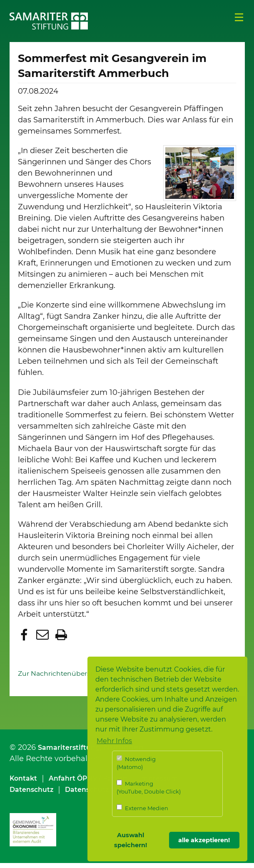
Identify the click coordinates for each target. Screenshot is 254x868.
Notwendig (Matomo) (136, 763)
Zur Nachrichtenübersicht (66, 678)
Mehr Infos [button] (114, 741)
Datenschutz (34, 794)
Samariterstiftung (72, 752)
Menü (239, 17)
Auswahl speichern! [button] (131, 840)
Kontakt (25, 783)
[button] (25, 640)
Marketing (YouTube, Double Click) (149, 787)
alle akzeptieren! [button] (204, 840)
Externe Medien (142, 808)
